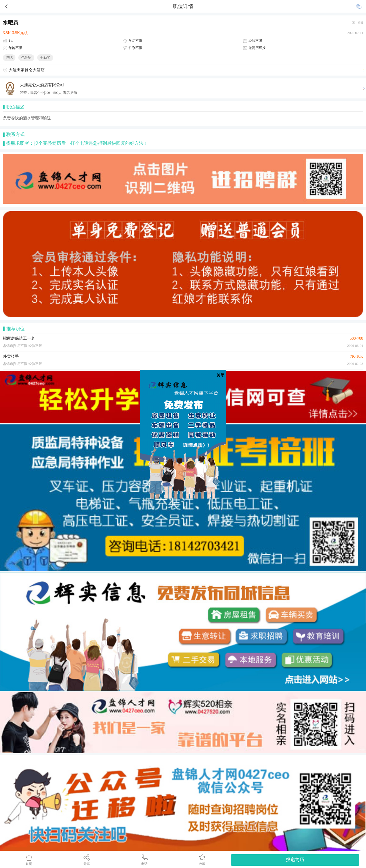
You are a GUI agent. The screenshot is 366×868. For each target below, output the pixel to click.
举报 (360, 23)
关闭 (220, 375)
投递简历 (295, 860)
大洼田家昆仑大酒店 (27, 70)
